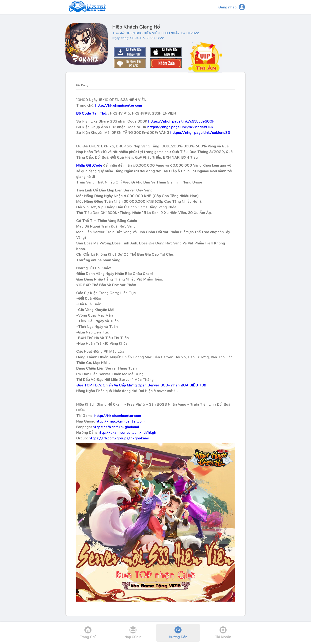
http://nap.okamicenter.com (120, 421)
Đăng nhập (227, 7)
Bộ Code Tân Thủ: (92, 113)
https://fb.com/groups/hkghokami (119, 438)
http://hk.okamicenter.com (119, 105)
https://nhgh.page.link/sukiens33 (200, 132)
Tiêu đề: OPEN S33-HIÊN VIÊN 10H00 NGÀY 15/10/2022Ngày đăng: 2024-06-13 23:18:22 (156, 35)
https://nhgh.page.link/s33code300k (181, 121)
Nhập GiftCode (89, 165)
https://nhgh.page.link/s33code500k (180, 127)
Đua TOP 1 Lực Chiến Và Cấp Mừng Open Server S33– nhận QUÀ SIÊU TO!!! (142, 385)
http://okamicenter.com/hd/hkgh (127, 432)
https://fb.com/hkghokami (116, 427)
